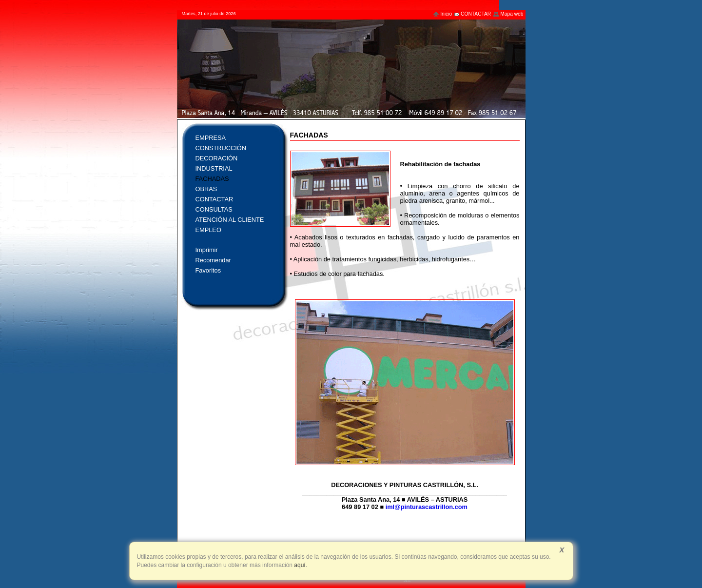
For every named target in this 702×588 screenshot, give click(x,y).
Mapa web (508, 14)
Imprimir (207, 250)
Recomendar (213, 260)
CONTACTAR (472, 14)
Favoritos (208, 270)
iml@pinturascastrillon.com (427, 507)
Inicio (442, 14)
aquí (299, 565)
